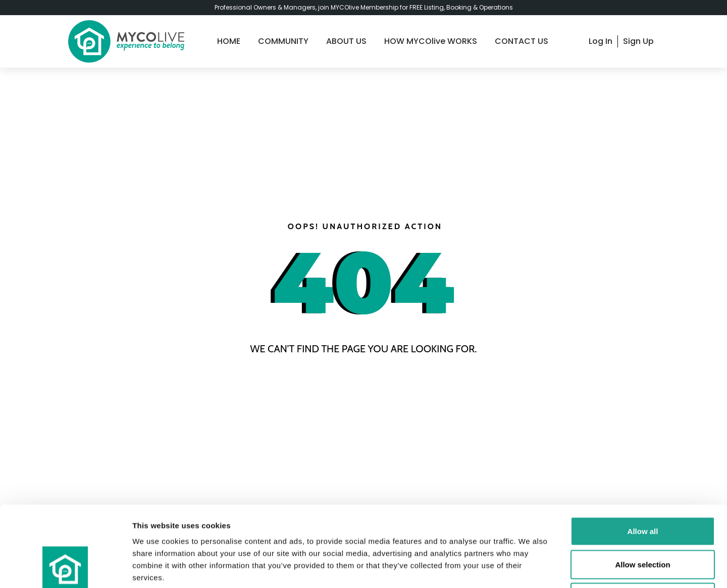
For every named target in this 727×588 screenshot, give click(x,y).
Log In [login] (601, 41)
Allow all (643, 456)
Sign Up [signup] (638, 41)
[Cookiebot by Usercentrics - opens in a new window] (65, 568)
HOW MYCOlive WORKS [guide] (431, 41)
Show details (530, 568)
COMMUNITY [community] (283, 41)
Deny (643, 522)
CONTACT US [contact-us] (522, 41)
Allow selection (642, 489)
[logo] (126, 41)
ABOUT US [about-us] (346, 41)
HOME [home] (229, 41)
